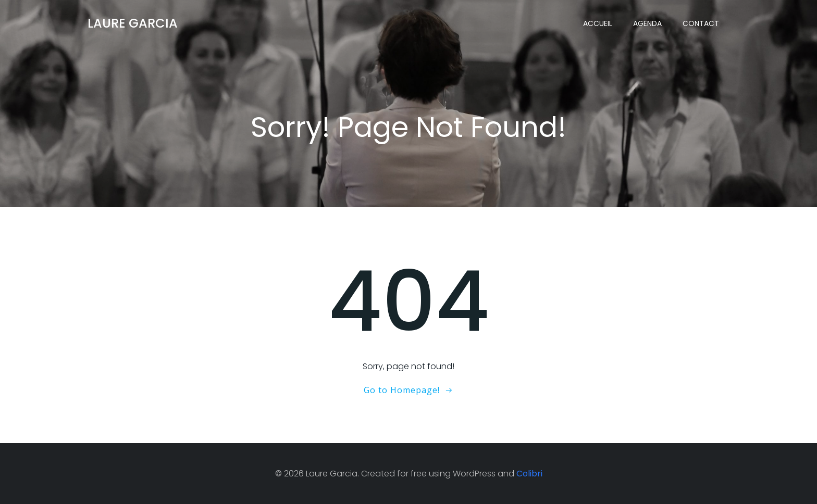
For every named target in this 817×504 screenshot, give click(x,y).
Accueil (598, 23)
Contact (701, 23)
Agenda (647, 23)
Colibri (529, 474)
